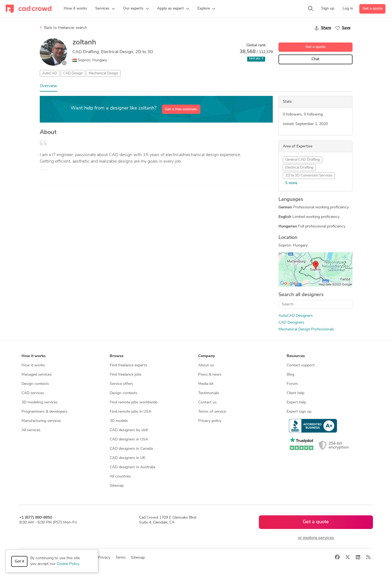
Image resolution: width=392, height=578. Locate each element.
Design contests (35, 384)
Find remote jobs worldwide (134, 402)
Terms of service (212, 412)
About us (206, 365)
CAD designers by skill (129, 430)
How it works (33, 365)
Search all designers (301, 295)
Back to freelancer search (63, 28)
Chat (315, 59)
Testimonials (209, 393)
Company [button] (206, 356)
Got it (19, 562)
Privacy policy (210, 421)
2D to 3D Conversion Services (309, 176)
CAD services (33, 393)
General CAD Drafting (303, 160)
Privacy (104, 558)
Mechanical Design (103, 73)
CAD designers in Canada (131, 449)
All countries (120, 477)
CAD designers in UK (128, 458)
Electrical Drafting (299, 168)
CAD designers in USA (129, 439)
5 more (291, 183)
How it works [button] (34, 356)
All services (31, 430)
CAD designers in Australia (132, 467)
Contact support (301, 365)
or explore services (316, 538)
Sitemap (117, 486)
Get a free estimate (181, 109)
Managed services (37, 375)
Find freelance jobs (126, 375)
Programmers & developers (45, 412)
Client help (295, 393)
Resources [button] (296, 356)
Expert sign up (299, 412)
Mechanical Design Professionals (306, 329)
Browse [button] (117, 356)
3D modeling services (40, 402)
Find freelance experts (128, 365)
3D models (119, 421)
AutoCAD (50, 73)
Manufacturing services (41, 421)
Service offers (121, 384)
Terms (121, 558)
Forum (292, 384)
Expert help (296, 402)
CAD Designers (291, 323)
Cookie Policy (68, 564)
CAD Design (73, 73)
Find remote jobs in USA (131, 412)
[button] (105, 9)
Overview (48, 86)
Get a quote (373, 9)
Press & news (210, 375)
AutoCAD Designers (296, 316)
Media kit (206, 384)
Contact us (207, 402)
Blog (290, 375)
